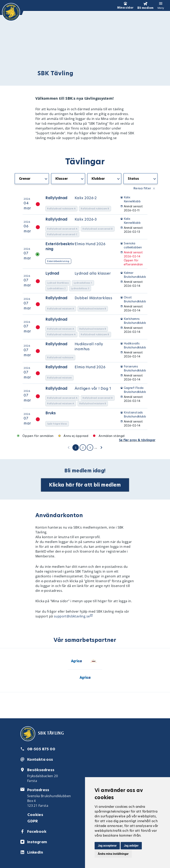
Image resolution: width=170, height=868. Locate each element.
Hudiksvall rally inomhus (89, 346)
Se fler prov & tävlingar (137, 440)
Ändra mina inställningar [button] (113, 854)
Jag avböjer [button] (131, 846)
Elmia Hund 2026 (90, 244)
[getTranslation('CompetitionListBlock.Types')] (32, 179)
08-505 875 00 (41, 749)
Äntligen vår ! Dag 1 (93, 388)
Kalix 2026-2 (86, 198)
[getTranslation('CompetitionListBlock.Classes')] (68, 179)
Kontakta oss (40, 759)
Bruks (50, 413)
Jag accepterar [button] (107, 846)
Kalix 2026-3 (86, 219)
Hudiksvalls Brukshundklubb (135, 345)
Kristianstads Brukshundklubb (135, 414)
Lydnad (52, 273)
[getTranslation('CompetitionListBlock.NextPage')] (101, 447)
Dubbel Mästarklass (93, 298)
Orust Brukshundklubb (135, 299)
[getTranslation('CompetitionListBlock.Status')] (140, 179)
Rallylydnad (56, 198)
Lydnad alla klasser (93, 273)
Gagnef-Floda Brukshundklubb (135, 390)
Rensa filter (142, 188)
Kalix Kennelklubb (132, 199)
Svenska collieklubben (133, 245)
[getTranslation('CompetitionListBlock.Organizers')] (104, 179)
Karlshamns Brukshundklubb (135, 321)
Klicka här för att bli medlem (85, 485)
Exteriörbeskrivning (60, 246)
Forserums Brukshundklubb (135, 368)
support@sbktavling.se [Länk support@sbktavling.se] (72, 616)
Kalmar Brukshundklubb (135, 275)
